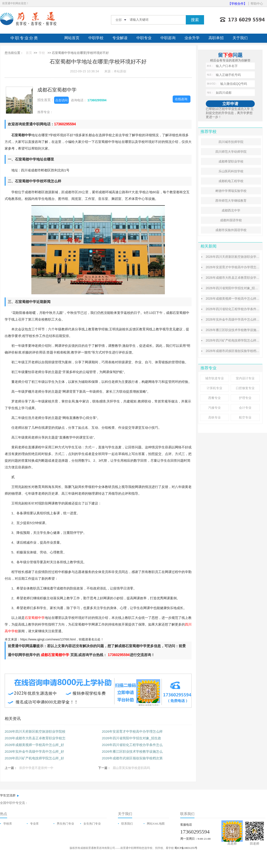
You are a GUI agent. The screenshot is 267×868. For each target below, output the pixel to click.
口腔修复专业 (245, 388)
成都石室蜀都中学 (57, 90)
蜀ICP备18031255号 (186, 848)
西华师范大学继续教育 (231, 201)
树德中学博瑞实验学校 (231, 191)
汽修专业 (214, 408)
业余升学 (192, 38)
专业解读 (120, 38)
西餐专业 (214, 398)
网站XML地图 (156, 824)
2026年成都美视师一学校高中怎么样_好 (34, 745)
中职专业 (144, 38)
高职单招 (216, 38)
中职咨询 (168, 38)
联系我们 (127, 824)
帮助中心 (257, 4)
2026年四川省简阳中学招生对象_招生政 (132, 738)
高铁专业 (214, 417)
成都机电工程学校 (231, 181)
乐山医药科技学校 (231, 171)
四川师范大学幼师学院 (231, 152)
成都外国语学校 (231, 220)
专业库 (34, 824)
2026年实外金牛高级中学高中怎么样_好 (34, 751)
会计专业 (245, 408)
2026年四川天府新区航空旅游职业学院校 (35, 731)
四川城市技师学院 (231, 142)
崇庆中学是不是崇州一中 (36, 768)
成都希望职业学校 (231, 161)
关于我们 (240, 38)
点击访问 (61, 100)
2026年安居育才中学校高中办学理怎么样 (132, 731)
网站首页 (72, 38)
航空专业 (245, 417)
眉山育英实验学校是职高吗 (131, 768)
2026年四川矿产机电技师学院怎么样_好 (34, 758)
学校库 (8, 824)
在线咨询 (181, 99)
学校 (42, 53)
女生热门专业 (92, 824)
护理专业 (245, 398)
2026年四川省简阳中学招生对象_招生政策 (235, 288)
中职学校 (96, 38)
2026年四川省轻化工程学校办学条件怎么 (132, 745)
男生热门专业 (65, 824)
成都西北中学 (231, 210)
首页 (29, 53)
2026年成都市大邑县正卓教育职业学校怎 (35, 738)
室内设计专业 (245, 378)
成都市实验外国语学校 (231, 230)
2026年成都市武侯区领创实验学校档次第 (132, 758)
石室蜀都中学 (35, 618)
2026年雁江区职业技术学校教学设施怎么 (132, 751)
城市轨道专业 (214, 378)
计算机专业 (214, 388)
